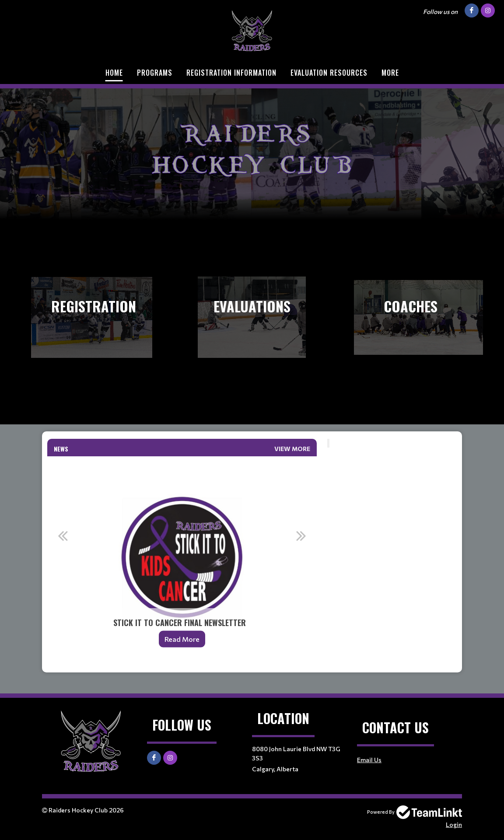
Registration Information (231, 73)
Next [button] (301, 535)
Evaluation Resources (329, 73)
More (390, 73)
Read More (182, 639)
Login (454, 824)
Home (114, 73)
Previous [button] (63, 535)
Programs (155, 73)
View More (292, 449)
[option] (182, 557)
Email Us (369, 760)
